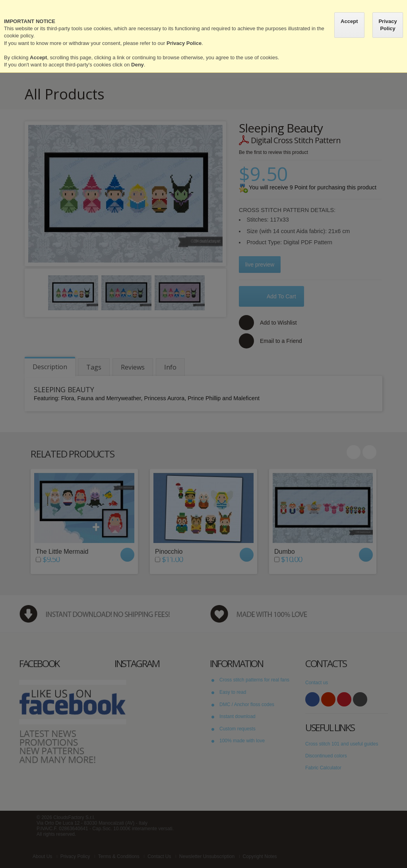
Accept (349, 21)
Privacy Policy (388, 25)
